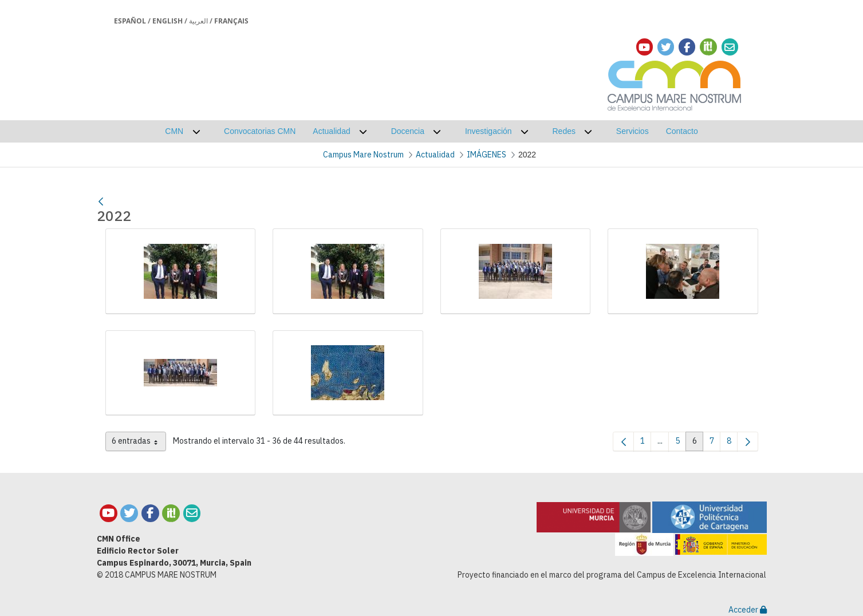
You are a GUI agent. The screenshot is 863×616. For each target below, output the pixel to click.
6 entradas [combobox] (139, 443)
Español (130, 21)
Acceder (748, 610)
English (168, 21)
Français (231, 21)
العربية (198, 21)
